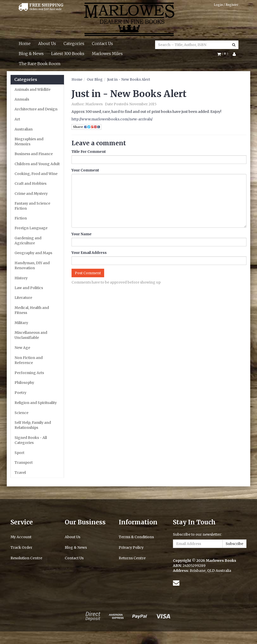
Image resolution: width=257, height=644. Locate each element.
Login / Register (226, 5)
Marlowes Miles (107, 54)
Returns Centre (132, 558)
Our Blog (95, 79)
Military (21, 323)
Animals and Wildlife (33, 89)
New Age (22, 348)
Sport (19, 453)
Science (21, 413)
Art (17, 119)
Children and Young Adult (37, 164)
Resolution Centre (26, 558)
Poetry (20, 393)
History (21, 278)
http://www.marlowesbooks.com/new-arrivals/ (112, 119)
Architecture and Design (36, 109)
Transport (24, 463)
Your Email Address (89, 253)
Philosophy (24, 383)
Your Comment (85, 170)
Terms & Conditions (136, 537)
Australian (24, 129)
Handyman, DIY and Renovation (32, 265)
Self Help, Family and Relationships (33, 425)
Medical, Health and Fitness (32, 310)
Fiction (21, 218)
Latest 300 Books (68, 54)
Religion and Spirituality (36, 403)
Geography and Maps (33, 253)
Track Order (21, 547)
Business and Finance (34, 154)
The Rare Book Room (40, 64)
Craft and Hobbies (30, 183)
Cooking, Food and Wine (36, 174)
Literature (23, 298)
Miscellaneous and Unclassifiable (31, 335)
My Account (21, 537)
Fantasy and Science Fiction (32, 206)
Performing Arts (29, 373)
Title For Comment (89, 152)
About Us (47, 43)
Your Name (82, 234)
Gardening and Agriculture (28, 241)
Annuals (22, 99)
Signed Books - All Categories (31, 440)
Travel (20, 473)
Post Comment (88, 273)
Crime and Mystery (31, 194)
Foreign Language (31, 228)
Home (25, 43)
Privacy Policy (131, 547)
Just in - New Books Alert (129, 79)
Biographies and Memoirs (29, 142)
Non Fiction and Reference (29, 360)
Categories (74, 43)
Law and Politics (29, 288)
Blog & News (31, 54)
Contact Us (102, 43)
